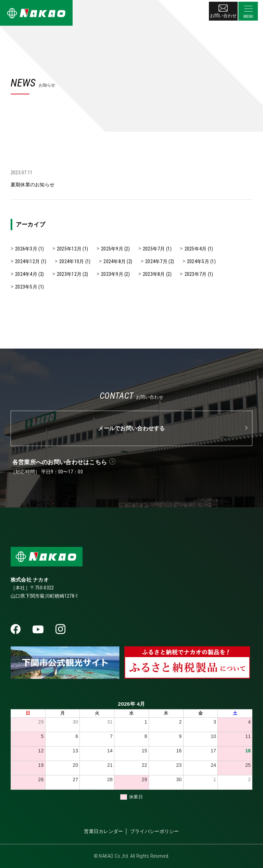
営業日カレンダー (103, 831)
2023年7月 (196, 274)
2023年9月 (112, 274)
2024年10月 (72, 261)
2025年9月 (112, 249)
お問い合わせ (223, 11)
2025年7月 (154, 249)
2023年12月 (69, 274)
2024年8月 (115, 261)
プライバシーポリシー (155, 831)
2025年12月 (69, 249)
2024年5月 (198, 261)
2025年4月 (196, 249)
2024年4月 (26, 274)
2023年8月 (154, 274)
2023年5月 (26, 287)
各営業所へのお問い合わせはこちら (60, 462)
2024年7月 (156, 261)
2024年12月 (27, 261)
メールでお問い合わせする (131, 428)
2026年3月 (26, 249)
